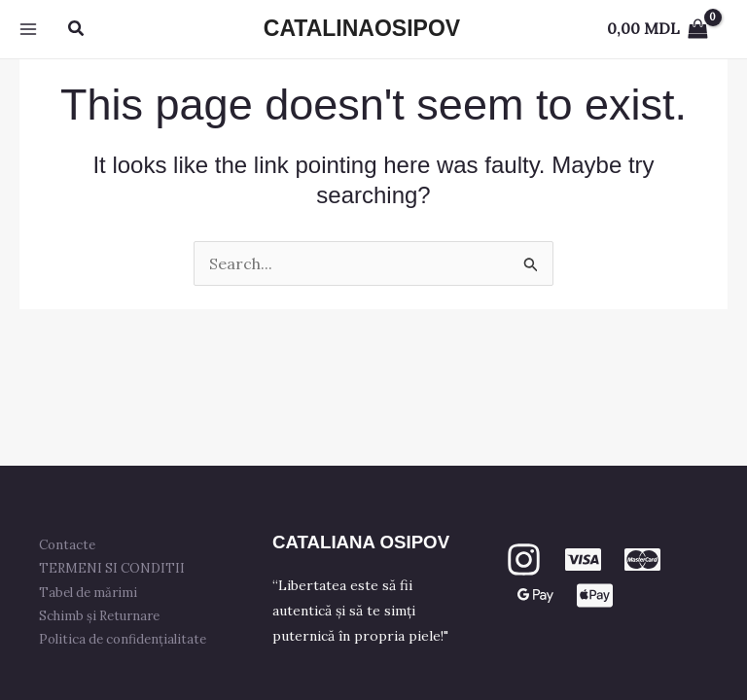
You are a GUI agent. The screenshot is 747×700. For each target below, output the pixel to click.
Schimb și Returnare (99, 616)
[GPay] (535, 595)
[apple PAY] (595, 595)
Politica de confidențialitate (123, 639)
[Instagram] (524, 560)
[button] (77, 29)
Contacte (67, 545)
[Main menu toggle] (28, 29)
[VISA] (583, 560)
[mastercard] (642, 560)
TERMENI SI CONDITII (112, 568)
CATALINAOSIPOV (362, 28)
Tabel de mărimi (88, 593)
